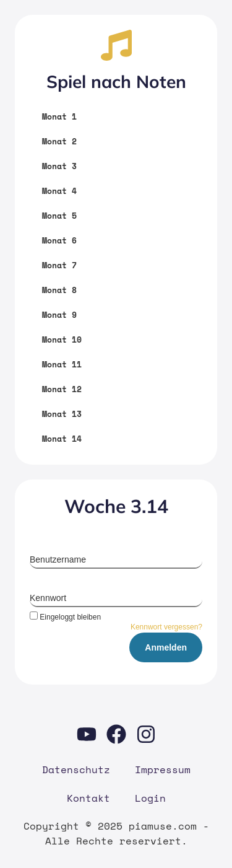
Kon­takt (88, 798)
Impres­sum (163, 769)
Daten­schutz (76, 769)
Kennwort (48, 598)
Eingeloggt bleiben (65, 617)
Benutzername (58, 559)
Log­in (150, 798)
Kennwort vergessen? (166, 627)
